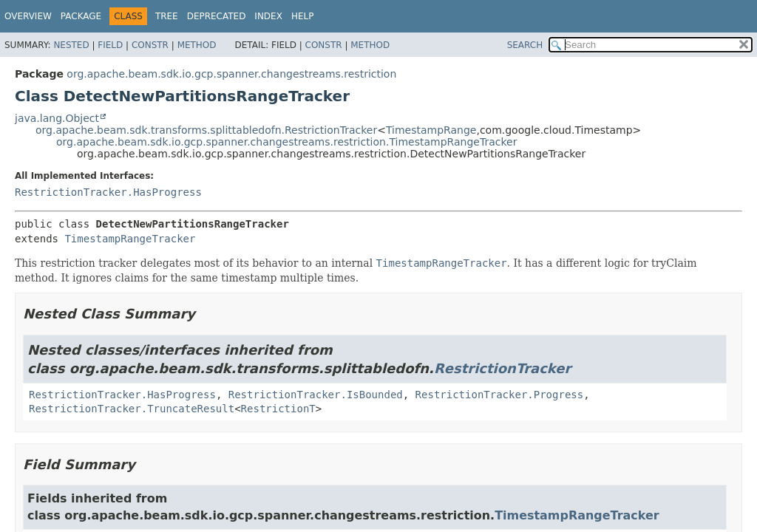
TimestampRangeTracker (130, 239)
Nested (71, 45)
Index (268, 16)
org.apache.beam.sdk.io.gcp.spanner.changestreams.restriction (231, 74)
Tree (167, 16)
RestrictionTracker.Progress (500, 395)
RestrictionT (278, 409)
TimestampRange (431, 130)
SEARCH (525, 45)
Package (81, 16)
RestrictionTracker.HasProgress (108, 192)
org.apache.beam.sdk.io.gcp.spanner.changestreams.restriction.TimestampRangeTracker (286, 142)
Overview (28, 16)
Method (197, 45)
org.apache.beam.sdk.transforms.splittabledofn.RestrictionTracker (206, 130)
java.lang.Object (57, 118)
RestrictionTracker (502, 368)
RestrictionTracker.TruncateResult (132, 409)
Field (110, 45)
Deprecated (217, 16)
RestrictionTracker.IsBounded (316, 395)
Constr (150, 45)
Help (303, 16)
